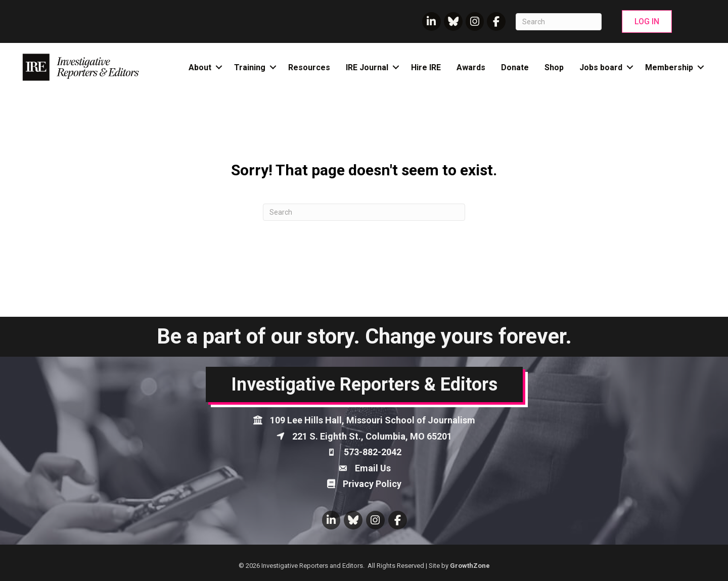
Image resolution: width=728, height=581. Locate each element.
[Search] (559, 22)
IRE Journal (367, 67)
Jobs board (601, 67)
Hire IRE (426, 67)
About (200, 67)
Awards (471, 67)
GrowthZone (470, 566)
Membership (669, 67)
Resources (309, 67)
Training (250, 67)
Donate (515, 67)
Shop (554, 67)
